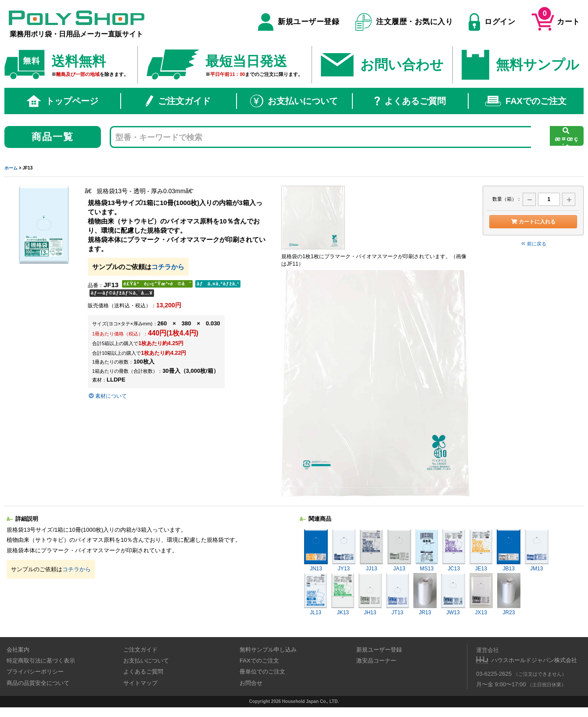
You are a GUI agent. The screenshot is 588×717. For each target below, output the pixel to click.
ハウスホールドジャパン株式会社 (534, 660)
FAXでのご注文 (526, 101)
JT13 (398, 594)
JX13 (481, 594)
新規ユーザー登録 (299, 22)
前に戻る (533, 244)
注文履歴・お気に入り (404, 22)
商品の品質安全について (38, 683)
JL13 (316, 594)
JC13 (454, 550)
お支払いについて (294, 101)
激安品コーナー (376, 661)
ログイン (492, 22)
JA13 (399, 550)
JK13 (343, 594)
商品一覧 (53, 137)
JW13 (453, 594)
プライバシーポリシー (35, 672)
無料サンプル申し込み (268, 650)
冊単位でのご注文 (262, 672)
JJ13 (371, 550)
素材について (107, 396)
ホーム (11, 168)
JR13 (425, 594)
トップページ (62, 101)
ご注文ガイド (178, 101)
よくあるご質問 (410, 101)
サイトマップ (140, 683)
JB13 (509, 550)
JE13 (481, 550)
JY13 (344, 550)
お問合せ (251, 683)
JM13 (537, 550)
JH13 (370, 594)
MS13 (427, 550)
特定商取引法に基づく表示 (41, 661)
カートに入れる (533, 222)
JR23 (509, 594)
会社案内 (18, 650)
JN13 (316, 550)
